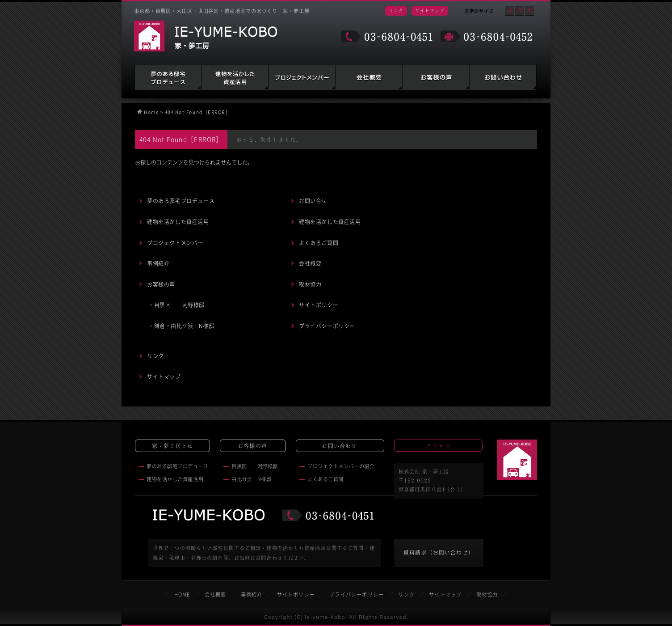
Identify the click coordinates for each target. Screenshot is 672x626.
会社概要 (369, 78)
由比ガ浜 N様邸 (251, 479)
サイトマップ (430, 10)
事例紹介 (158, 263)
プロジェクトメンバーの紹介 (341, 466)
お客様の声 (436, 78)
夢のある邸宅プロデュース (168, 78)
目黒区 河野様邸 (255, 466)
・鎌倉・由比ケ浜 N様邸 (181, 326)
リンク (396, 10)
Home (151, 112)
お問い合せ (313, 201)
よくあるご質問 (319, 243)
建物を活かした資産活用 (235, 78)
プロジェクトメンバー (175, 243)
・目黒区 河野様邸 (176, 305)
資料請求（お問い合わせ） (439, 552)
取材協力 (310, 284)
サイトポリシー (319, 305)
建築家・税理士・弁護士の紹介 (302, 78)
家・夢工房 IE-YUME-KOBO (206, 36)
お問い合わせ (503, 78)
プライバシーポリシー (327, 326)
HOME (182, 594)
